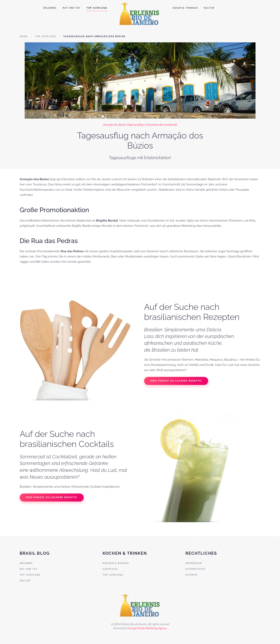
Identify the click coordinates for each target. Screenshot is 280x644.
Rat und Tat (72, 8)
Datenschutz (196, 569)
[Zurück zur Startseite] (140, 13)
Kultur (209, 8)
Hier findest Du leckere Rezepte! (176, 381)
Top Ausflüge (97, 8)
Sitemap (192, 575)
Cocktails (110, 569)
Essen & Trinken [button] (185, 8)
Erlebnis (50, 8)
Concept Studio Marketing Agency (147, 628)
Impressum (194, 563)
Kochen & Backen (116, 563)
